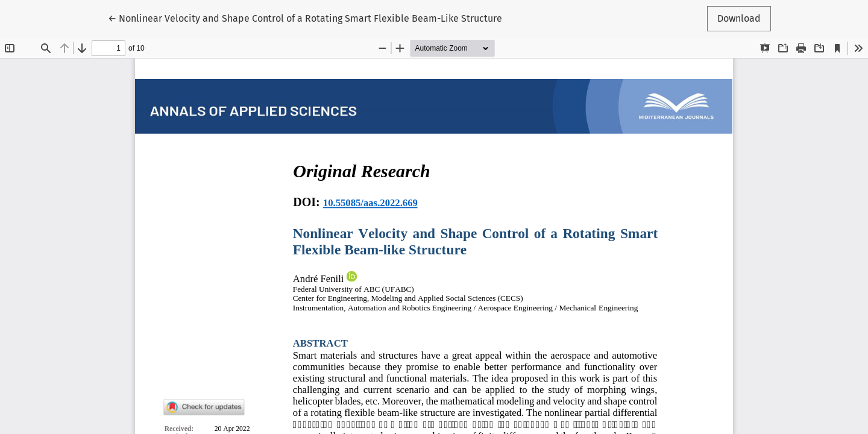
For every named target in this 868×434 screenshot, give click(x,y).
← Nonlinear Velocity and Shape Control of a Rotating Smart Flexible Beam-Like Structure (305, 17)
